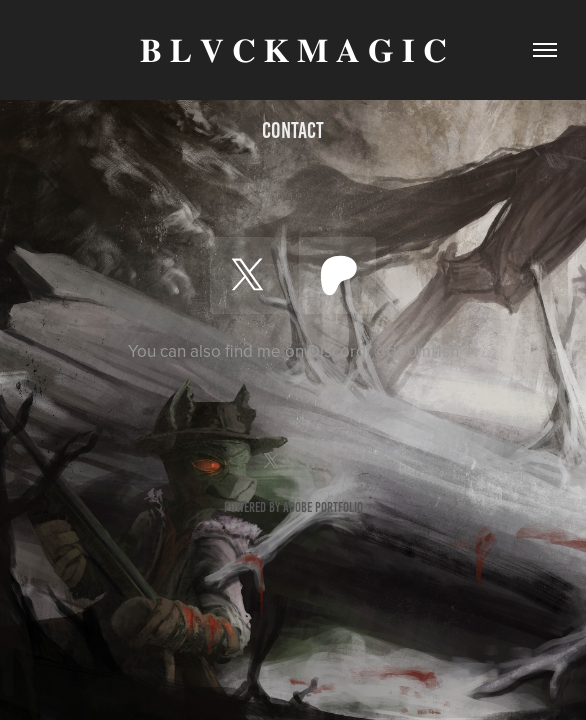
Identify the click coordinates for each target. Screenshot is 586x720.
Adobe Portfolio (323, 507)
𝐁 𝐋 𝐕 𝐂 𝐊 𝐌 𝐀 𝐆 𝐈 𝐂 (293, 50)
